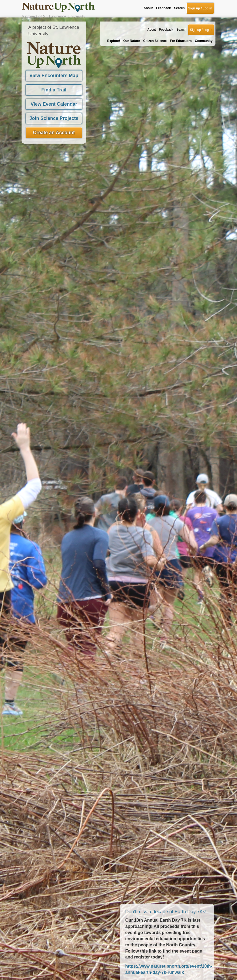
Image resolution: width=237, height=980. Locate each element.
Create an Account (54, 115)
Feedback (166, 12)
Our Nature (132, 23)
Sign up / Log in (201, 12)
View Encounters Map (54, 58)
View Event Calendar (54, 87)
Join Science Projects (54, 101)
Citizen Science (155, 23)
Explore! (114, 23)
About (151, 12)
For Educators (181, 23)
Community (204, 23)
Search (182, 12)
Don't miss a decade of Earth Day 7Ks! (166, 894)
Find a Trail (54, 72)
